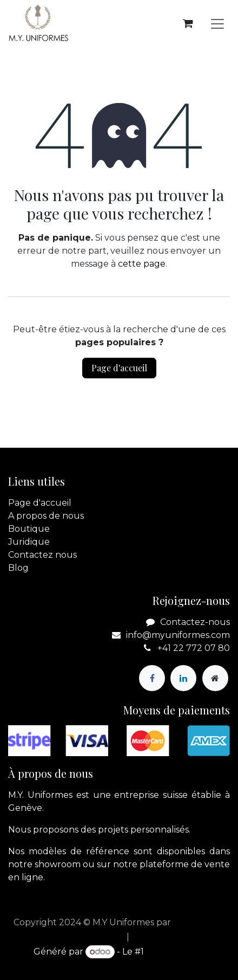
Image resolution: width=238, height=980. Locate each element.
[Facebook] (152, 678)
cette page (142, 264)
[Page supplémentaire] (215, 678)
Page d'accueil (119, 368)
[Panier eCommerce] (188, 23)
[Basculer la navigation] (217, 24)
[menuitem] (94, 937)
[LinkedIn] (183, 678)
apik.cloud (196, 922)
